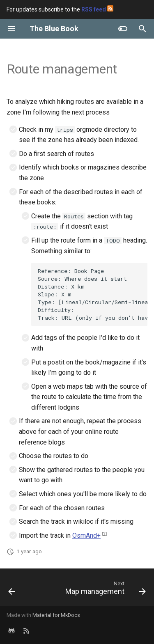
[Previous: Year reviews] (12, 590)
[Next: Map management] (105, 590)
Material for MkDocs (56, 615)
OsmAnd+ (86, 535)
